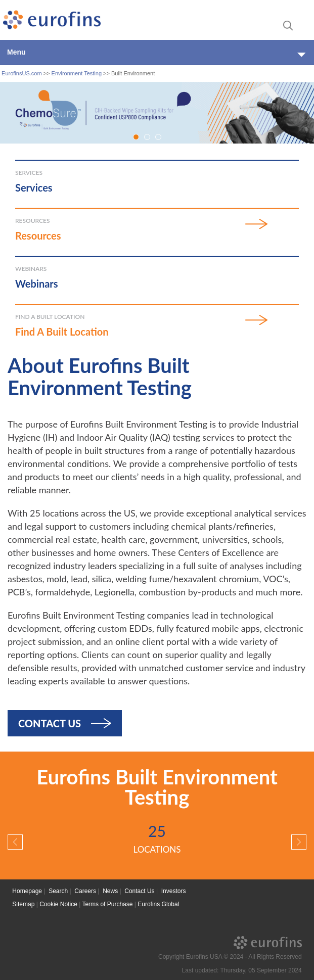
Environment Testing (77, 73)
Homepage (27, 891)
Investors (174, 891)
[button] (15, 842)
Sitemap (23, 904)
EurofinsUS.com (21, 73)
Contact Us (50, 723)
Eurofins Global (158, 904)
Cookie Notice (58, 904)
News (110, 891)
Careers (85, 891)
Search (58, 891)
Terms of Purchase (107, 904)
